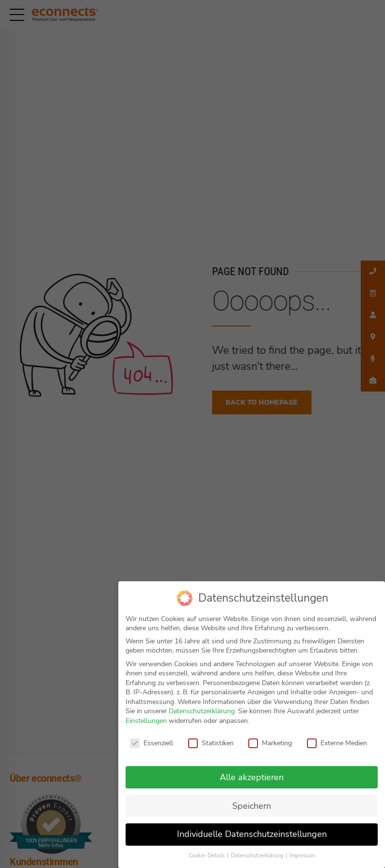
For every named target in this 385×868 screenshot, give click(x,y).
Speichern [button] (252, 806)
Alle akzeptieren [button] (252, 777)
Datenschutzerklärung (202, 711)
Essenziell (152, 743)
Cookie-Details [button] (207, 856)
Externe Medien (337, 743)
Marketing (270, 743)
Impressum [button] (302, 856)
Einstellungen (146, 721)
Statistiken (211, 743)
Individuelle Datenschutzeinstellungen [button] (252, 834)
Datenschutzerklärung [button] (258, 856)
